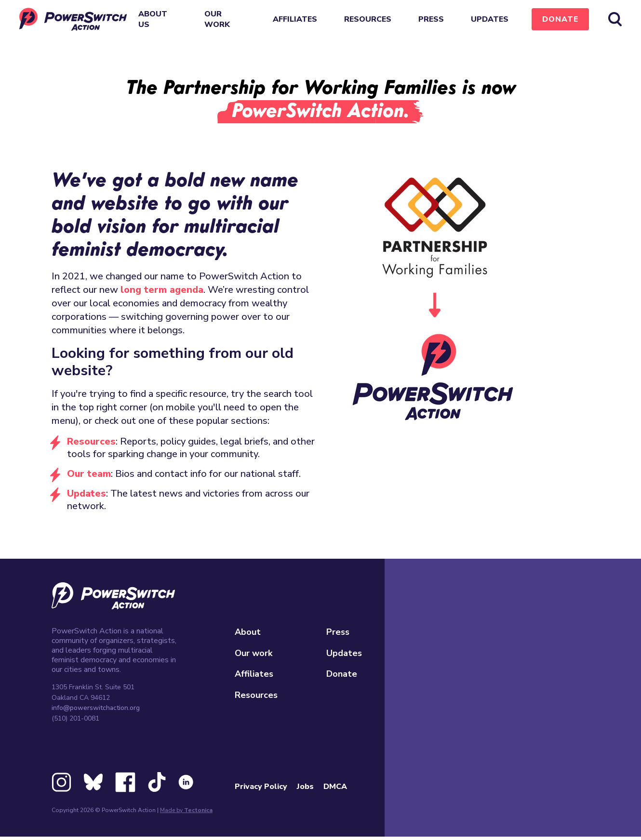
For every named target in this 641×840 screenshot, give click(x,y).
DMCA (335, 787)
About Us (153, 19)
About (248, 632)
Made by (186, 810)
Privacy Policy (261, 787)
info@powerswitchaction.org (96, 708)
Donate (560, 19)
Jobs (305, 787)
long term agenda (162, 290)
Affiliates (295, 19)
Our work (217, 19)
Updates (490, 19)
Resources (368, 19)
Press (431, 19)
